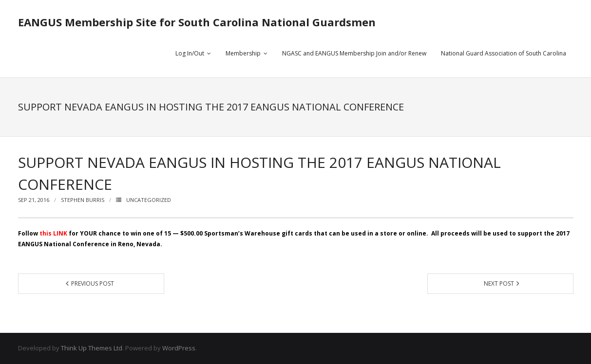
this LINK (53, 233)
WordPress (179, 348)
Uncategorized (149, 200)
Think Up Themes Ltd (92, 348)
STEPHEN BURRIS (83, 200)
